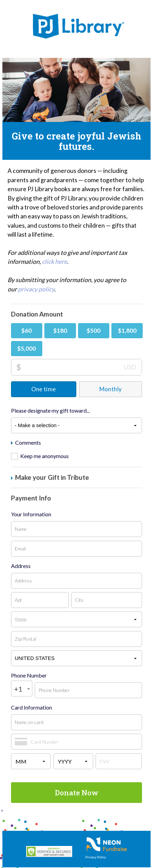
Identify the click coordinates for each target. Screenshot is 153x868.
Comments (26, 443)
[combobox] (22, 689)
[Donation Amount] (81, 367)
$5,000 (26, 348)
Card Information (31, 707)
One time (44, 389)
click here (54, 262)
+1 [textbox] (18, 689)
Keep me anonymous (45, 456)
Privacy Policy (96, 857)
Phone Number (29, 675)
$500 (94, 330)
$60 (26, 330)
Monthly (111, 389)
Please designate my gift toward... (50, 411)
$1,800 (127, 330)
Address (21, 566)
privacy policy (36, 289)
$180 (60, 330)
